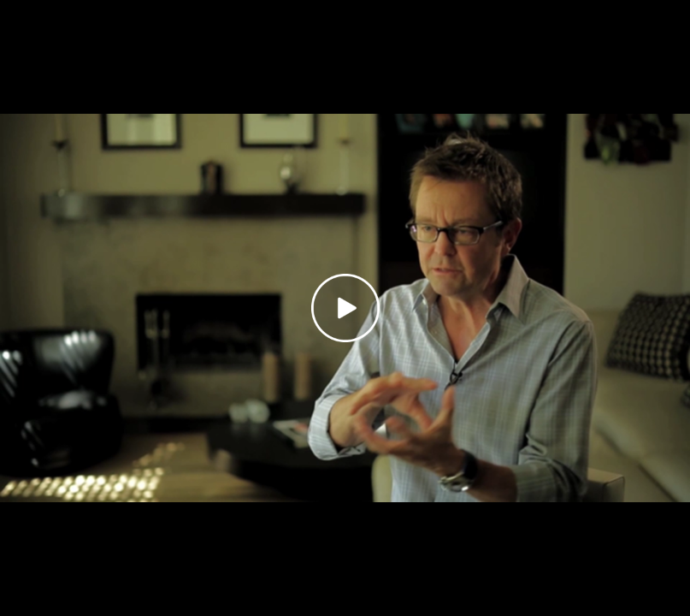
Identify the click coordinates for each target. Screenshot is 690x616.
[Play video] (345, 308)
